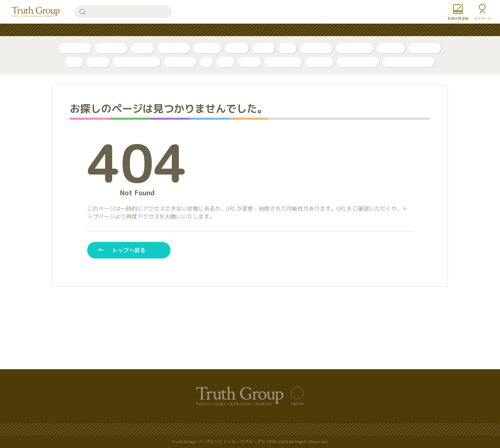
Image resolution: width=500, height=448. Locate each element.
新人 (287, 48)
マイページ (482, 18)
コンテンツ (265, 30)
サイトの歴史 (284, 429)
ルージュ (319, 62)
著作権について (329, 429)
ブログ (143, 48)
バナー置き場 (135, 429)
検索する (82, 12)
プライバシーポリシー (231, 429)
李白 (74, 62)
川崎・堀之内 (355, 48)
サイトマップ (178, 429)
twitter (298, 403)
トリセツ (208, 48)
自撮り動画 (111, 48)
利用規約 (370, 429)
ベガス (98, 62)
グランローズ (283, 62)
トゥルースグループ (36, 12)
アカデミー (180, 62)
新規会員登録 (458, 18)
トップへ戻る (129, 250)
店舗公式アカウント (409, 62)
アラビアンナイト (137, 62)
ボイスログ (174, 48)
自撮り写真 (75, 48)
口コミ (264, 48)
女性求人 (334, 30)
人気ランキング (174, 30)
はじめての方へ (222, 30)
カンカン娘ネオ (358, 62)
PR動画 (237, 48)
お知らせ (300, 30)
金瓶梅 (250, 62)
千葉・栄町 (316, 48)
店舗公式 (391, 48)
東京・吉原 (425, 48)
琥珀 (226, 62)
